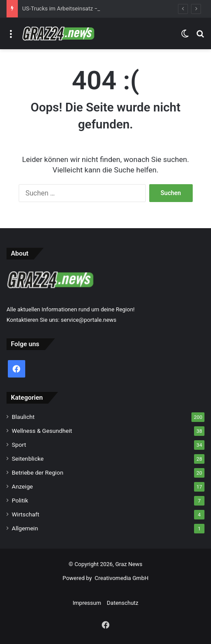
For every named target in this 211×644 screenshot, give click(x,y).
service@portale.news (89, 320)
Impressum (87, 603)
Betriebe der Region (38, 472)
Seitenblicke (28, 459)
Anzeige (22, 486)
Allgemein (25, 528)
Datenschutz (123, 603)
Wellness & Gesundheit (42, 431)
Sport (19, 445)
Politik (20, 500)
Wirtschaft (25, 514)
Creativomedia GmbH (122, 578)
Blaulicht (23, 417)
